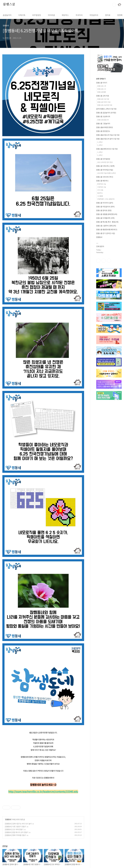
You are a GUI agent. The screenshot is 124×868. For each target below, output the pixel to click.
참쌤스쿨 (9, 5)
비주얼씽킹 (37, 15)
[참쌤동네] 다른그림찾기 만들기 (15, 826)
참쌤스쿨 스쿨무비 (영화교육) (106, 226)
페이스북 (98, 261)
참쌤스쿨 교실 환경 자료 (105, 105)
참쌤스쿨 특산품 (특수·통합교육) (107, 222)
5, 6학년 (100, 145)
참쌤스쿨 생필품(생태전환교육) (107, 214)
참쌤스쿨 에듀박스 (102, 181)
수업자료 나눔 (102, 187)
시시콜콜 (100, 196)
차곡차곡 (79, 15)
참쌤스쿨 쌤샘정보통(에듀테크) (107, 229)
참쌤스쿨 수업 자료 (103, 99)
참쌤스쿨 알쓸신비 (103, 120)
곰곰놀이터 (7, 15)
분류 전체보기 (101, 79)
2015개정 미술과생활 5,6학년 (107, 173)
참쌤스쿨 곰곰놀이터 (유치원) (106, 113)
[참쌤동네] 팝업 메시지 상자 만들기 (17, 832)
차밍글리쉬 (94, 15)
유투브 (109, 261)
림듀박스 (100, 193)
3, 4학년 (100, 142)
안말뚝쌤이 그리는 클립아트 (106, 199)
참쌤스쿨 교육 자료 (103, 96)
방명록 (120, 15)
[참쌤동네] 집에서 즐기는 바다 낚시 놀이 (18, 824)
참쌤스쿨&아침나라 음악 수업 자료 (108, 139)
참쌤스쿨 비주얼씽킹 (103, 159)
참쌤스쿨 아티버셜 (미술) (105, 170)
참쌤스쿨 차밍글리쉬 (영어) (105, 207)
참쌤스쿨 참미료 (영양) (104, 210)
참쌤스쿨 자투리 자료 (104, 102)
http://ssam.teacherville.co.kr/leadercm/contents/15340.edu (43, 792)
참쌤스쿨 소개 (102, 86)
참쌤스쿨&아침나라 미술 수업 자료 (108, 135)
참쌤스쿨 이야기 (102, 83)
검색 (114, 5)
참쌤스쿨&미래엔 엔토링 (105, 127)
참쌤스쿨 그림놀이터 (103, 123)
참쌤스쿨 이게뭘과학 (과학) (105, 218)
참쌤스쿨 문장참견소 (103, 131)
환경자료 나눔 (102, 184)
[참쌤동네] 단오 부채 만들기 (14, 829)
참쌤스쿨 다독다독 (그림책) (105, 166)
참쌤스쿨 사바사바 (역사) (105, 177)
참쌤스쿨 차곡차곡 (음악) (105, 203)
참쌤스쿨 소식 (102, 89)
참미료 (108, 15)
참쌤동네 (8, 819)
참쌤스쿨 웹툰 (102, 92)
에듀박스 (65, 15)
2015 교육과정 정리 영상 (105, 162)
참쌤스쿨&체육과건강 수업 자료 (107, 149)
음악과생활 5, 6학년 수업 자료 (106, 109)
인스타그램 (104, 261)
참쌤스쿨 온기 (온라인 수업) (106, 233)
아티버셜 (51, 15)
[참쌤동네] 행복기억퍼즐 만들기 (15, 835)
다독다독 (22, 15)
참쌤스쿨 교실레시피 (103, 116)
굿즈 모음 (100, 190)
